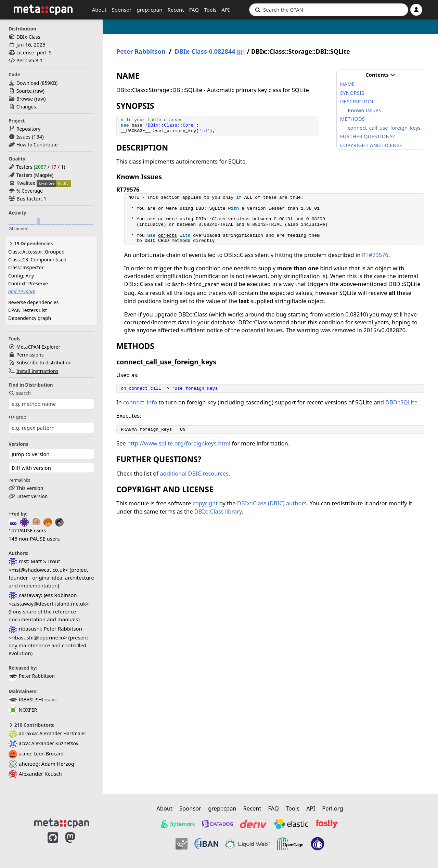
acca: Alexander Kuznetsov (43, 743)
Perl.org (333, 808)
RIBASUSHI (26, 699)
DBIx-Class (28, 37)
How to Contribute (37, 145)
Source (24, 91)
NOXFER (23, 710)
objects (168, 236)
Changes (26, 107)
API (226, 10)
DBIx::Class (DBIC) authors (272, 503)
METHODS (352, 119)
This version (30, 488)
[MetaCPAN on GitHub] (53, 845)
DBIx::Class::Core (171, 125)
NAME (347, 84)
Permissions (30, 355)
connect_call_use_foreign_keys (384, 128)
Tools (210, 10)
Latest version (32, 496)
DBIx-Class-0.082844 (205, 51)
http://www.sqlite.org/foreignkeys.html (179, 443)
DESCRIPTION (357, 101)
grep (17, 417)
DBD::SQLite (401, 402)
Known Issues (364, 110)
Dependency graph (30, 318)
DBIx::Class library (218, 511)
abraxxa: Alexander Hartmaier (47, 733)
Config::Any (21, 276)
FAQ (194, 10)
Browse (25, 99)
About (99, 10)
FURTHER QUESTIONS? (368, 136)
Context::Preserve (28, 283)
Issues (23, 137)
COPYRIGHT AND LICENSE (371, 145)
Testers (24, 167)
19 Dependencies (30, 244)
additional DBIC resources (194, 473)
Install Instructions (37, 371)
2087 (41, 167)
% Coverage (30, 191)
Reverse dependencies (33, 302)
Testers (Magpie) (35, 175)
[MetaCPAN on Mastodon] (77, 845)
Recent (176, 10)
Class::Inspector (26, 267)
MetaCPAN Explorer (38, 347)
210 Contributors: (31, 725)
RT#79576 (375, 255)
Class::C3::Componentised (37, 260)
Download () (37, 83)
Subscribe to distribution (44, 362)
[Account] (416, 10)
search (20, 393)
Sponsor (121, 10)
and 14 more (22, 291)
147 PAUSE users (27, 530)
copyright (205, 503)
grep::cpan (149, 10)
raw (39, 91)
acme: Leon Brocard (36, 754)
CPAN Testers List (28, 310)
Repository (28, 129)
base (137, 125)
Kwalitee (26, 183)
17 (53, 167)
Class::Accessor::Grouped (36, 252)
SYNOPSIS (352, 93)
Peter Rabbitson (32, 676)
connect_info (140, 402)
